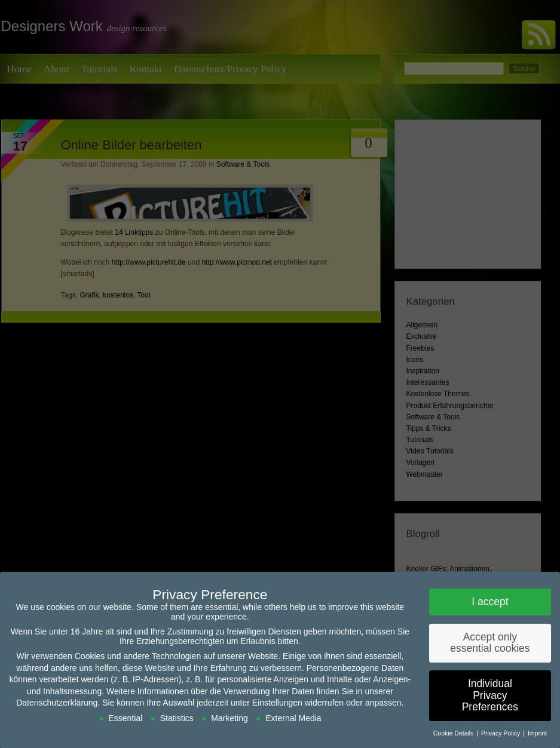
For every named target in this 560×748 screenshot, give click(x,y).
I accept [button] (490, 602)
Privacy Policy (501, 733)
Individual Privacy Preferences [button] (490, 695)
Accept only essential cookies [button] (490, 643)
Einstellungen (277, 703)
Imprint (537, 733)
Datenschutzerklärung (57, 703)
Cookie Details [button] (455, 733)
